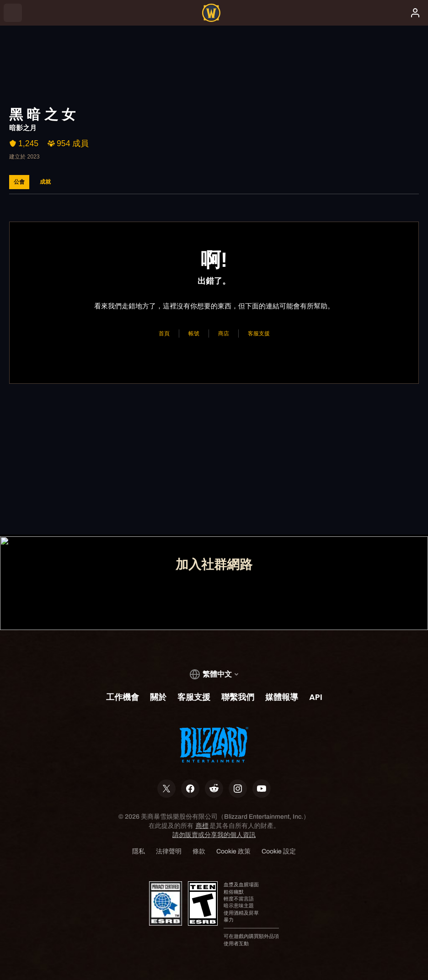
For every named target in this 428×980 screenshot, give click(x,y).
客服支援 (259, 333)
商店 (224, 333)
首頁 (164, 333)
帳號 (194, 333)
